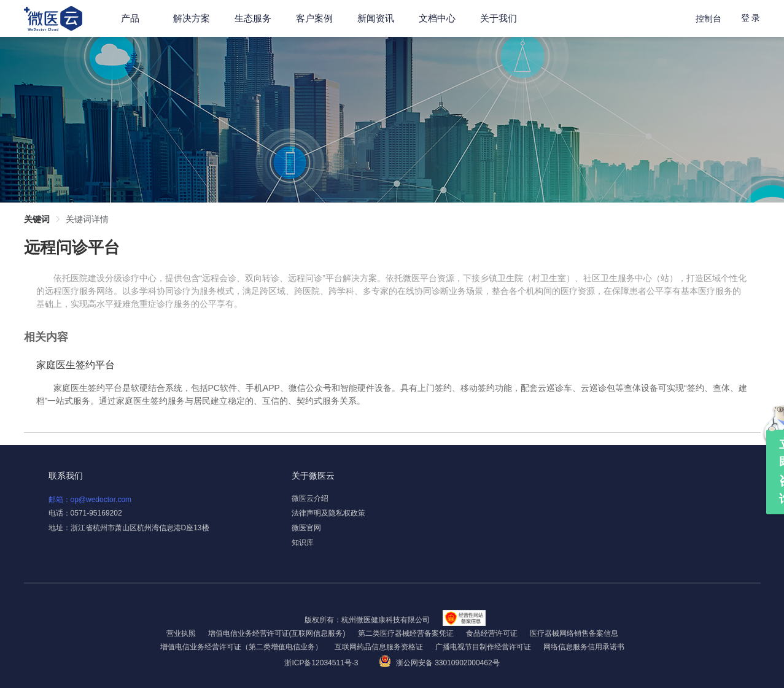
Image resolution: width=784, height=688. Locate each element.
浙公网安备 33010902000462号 (439, 663)
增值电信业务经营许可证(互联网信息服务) (277, 633)
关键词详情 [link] (87, 219)
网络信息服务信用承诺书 (584, 647)
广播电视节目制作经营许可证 (483, 647)
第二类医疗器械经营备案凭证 (406, 633)
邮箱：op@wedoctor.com (90, 500)
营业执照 (181, 633)
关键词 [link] (37, 219)
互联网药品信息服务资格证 (379, 647)
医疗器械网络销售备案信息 (574, 633)
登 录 (751, 18)
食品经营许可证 (492, 633)
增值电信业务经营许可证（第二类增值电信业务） (241, 647)
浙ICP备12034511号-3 (322, 663)
